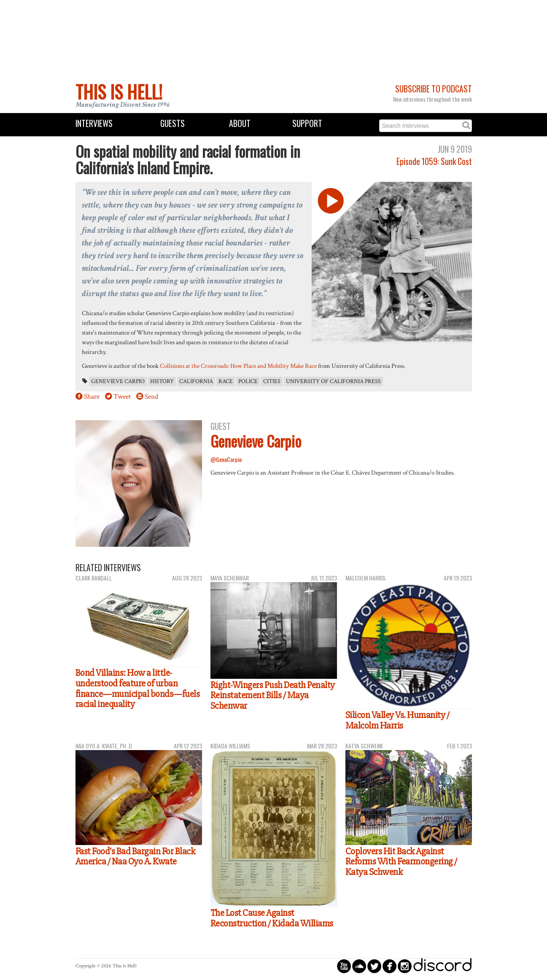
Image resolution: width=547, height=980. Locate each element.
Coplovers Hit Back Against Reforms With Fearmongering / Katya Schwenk (401, 862)
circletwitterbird (374, 966)
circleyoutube (344, 966)
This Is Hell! (119, 92)
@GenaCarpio (226, 459)
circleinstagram (405, 966)
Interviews (94, 123)
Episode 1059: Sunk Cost (434, 161)
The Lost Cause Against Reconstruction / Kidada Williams (272, 918)
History (162, 381)
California (196, 381)
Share (92, 397)
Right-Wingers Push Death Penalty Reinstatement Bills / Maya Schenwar (273, 695)
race (226, 381)
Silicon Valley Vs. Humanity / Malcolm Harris (397, 720)
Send (151, 397)
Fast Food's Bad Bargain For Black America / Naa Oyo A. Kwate (135, 857)
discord (442, 966)
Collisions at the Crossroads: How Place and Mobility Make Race (238, 366)
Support (307, 123)
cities (272, 381)
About (240, 123)
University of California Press (333, 381)
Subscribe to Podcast (434, 89)
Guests (172, 123)
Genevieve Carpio (118, 381)
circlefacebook (389, 966)
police (248, 381)
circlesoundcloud (359, 966)
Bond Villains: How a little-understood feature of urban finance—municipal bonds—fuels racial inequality (138, 688)
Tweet (122, 397)
